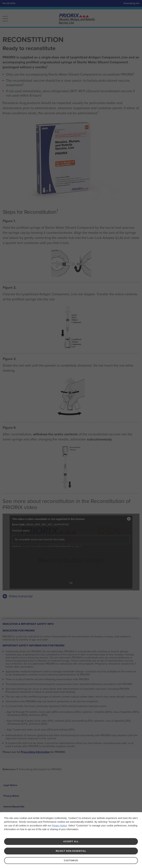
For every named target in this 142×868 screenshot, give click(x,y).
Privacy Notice (59, 826)
